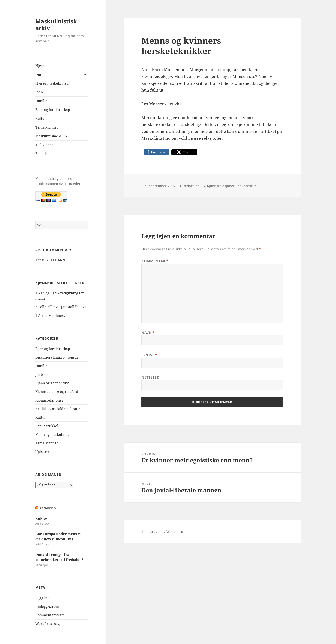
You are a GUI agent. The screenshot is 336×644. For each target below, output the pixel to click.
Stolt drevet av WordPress (163, 532)
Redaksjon (191, 186)
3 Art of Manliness (50, 315)
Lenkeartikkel (47, 426)
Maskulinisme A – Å (51, 136)
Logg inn (42, 598)
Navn (148, 333)
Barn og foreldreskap (53, 110)
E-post (149, 355)
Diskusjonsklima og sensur (57, 357)
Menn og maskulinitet (53, 435)
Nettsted (150, 377)
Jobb (39, 92)
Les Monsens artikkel (162, 104)
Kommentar (155, 261)
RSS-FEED (48, 508)
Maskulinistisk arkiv (56, 25)
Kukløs (41, 518)
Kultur (41, 118)
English (41, 154)
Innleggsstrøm (47, 606)
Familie (41, 101)
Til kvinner (44, 145)
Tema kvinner (47, 127)
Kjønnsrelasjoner (49, 400)
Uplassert (43, 452)
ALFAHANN (56, 260)
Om (38, 74)
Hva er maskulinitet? (52, 83)
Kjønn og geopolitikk (52, 383)
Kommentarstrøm (50, 615)
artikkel (269, 131)
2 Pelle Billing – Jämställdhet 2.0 (61, 307)
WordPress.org (48, 624)
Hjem (40, 66)
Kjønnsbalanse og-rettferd (57, 392)
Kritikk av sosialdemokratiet (58, 409)
